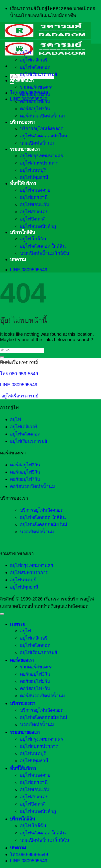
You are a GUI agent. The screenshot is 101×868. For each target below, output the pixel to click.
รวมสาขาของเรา (25, 149)
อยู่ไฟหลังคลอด (35, 67)
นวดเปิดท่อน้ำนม (37, 143)
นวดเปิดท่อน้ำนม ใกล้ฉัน (45, 253)
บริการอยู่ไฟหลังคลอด (42, 129)
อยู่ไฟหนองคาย (35, 190)
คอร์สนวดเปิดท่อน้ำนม (42, 116)
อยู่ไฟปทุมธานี (34, 177)
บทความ (18, 259)
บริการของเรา (23, 122)
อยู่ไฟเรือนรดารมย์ (39, 74)
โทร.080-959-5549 (19, 374)
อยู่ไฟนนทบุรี (33, 170)
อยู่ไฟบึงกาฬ (32, 219)
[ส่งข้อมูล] (12, 83)
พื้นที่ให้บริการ (23, 184)
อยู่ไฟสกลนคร (34, 212)
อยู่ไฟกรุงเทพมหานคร (42, 156)
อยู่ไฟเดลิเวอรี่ (34, 60)
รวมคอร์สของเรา (37, 87)
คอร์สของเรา (22, 81)
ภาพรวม (18, 46)
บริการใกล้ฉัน (23, 232)
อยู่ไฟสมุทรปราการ (39, 163)
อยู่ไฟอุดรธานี (34, 197)
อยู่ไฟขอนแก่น (35, 204)
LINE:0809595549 (19, 385)
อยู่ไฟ (25, 53)
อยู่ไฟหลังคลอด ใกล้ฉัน (43, 246)
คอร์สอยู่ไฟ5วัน (35, 101)
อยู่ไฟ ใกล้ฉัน (33, 239)
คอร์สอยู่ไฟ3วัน (35, 94)
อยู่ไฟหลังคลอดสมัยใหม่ (44, 136)
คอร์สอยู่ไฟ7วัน (35, 109)
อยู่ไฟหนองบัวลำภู (38, 226)
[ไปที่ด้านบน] (2, 614)
